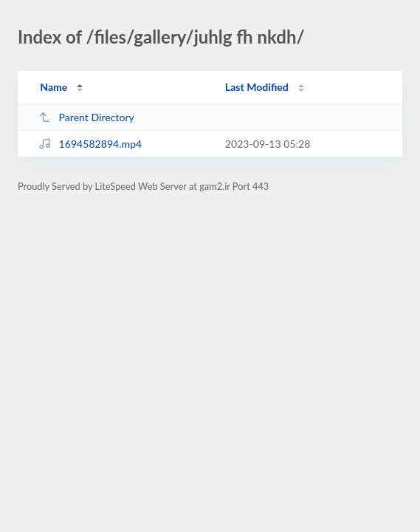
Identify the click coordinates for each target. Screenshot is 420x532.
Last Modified (257, 87)
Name (54, 87)
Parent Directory (86, 117)
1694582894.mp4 (90, 144)
